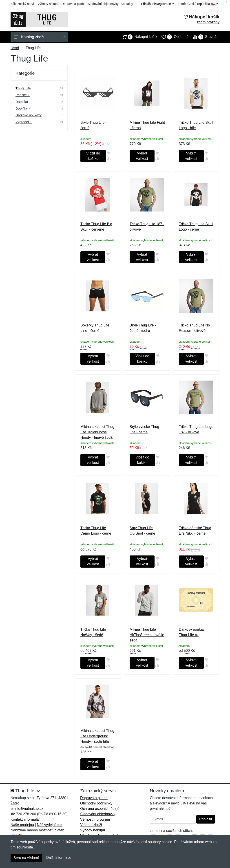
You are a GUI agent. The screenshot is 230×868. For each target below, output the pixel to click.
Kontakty (127, 4)
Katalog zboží (40, 37)
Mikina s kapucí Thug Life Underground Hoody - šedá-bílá (97, 736)
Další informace (59, 858)
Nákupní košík (138, 37)
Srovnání (204, 37)
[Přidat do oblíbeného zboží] (109, 153)
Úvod (15, 48)
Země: (198, 4)
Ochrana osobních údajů (100, 809)
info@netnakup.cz (29, 809)
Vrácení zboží (91, 825)
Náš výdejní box (50, 825)
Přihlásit (206, 819)
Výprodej (24, 122)
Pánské (23, 95)
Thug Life (23, 88)
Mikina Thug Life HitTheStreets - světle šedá (147, 635)
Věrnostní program (95, 819)
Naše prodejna (22, 825)
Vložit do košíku (93, 156)
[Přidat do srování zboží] (109, 158)
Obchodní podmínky (96, 803)
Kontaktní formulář (25, 819)
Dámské (23, 102)
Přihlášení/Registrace (157, 4)
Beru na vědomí (26, 858)
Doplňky (23, 108)
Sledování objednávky (103, 4)
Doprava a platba (74, 4)
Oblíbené (173, 37)
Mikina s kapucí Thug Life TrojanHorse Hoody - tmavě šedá (97, 432)
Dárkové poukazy (29, 115)
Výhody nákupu (48, 4)
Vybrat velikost (142, 156)
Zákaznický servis (23, 4)
